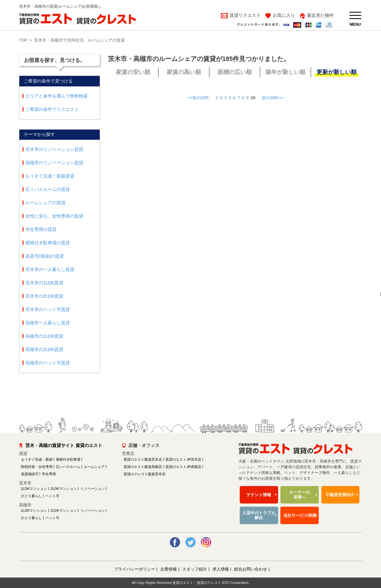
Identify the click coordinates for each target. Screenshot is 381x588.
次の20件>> (273, 98)
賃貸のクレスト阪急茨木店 (144, 474)
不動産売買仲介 (340, 495)
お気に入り (284, 15)
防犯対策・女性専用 (37, 467)
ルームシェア (94, 467)
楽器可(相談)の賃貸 (45, 256)
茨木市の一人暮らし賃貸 (50, 269)
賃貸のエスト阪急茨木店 (143, 459)
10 (253, 98)
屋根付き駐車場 (68, 459)
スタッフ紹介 (195, 569)
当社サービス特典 (300, 515)
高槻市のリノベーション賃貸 (54, 163)
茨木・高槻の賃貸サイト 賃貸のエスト (64, 445)
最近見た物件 (320, 15)
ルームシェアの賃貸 (45, 203)
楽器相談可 (30, 474)
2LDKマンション (64, 489)
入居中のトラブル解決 (259, 515)
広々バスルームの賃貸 (48, 189)
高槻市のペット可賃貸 (48, 363)
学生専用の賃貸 (41, 229)
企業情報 (169, 569)
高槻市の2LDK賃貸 (44, 349)
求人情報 (221, 569)
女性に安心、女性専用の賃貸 (54, 216)
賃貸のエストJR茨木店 (183, 459)
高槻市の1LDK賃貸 (44, 336)
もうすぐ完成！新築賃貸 (50, 176)
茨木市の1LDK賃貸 (44, 283)
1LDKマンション (34, 489)
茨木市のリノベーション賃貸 (54, 149)
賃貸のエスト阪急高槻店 (143, 467)
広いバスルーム (68, 467)
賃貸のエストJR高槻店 (183, 467)
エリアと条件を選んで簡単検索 (57, 96)
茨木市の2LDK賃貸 (44, 296)
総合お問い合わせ (251, 569)
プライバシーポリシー (135, 569)
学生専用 (49, 474)
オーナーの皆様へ (300, 495)
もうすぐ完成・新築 (37, 459)
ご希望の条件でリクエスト (52, 109)
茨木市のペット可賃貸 (48, 309)
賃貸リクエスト (244, 15)
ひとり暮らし (31, 496)
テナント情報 (259, 495)
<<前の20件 (199, 98)
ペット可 (52, 496)
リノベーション (93, 489)
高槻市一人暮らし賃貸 (48, 323)
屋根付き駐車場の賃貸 (48, 243)
